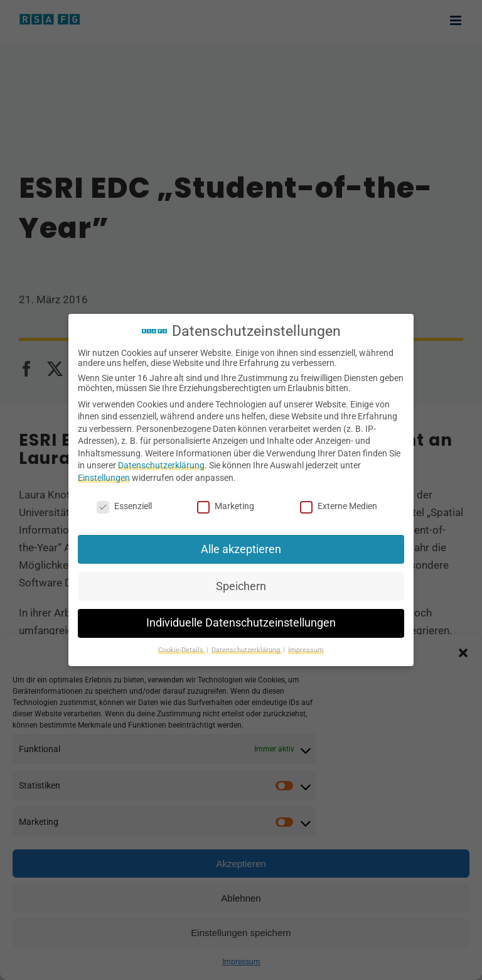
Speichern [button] (241, 586)
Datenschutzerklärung (161, 465)
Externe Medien (339, 506)
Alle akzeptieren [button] (241, 549)
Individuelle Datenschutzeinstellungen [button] (241, 623)
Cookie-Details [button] (182, 650)
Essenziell (124, 506)
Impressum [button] (306, 650)
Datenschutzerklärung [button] (247, 650)
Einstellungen (104, 478)
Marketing (226, 506)
